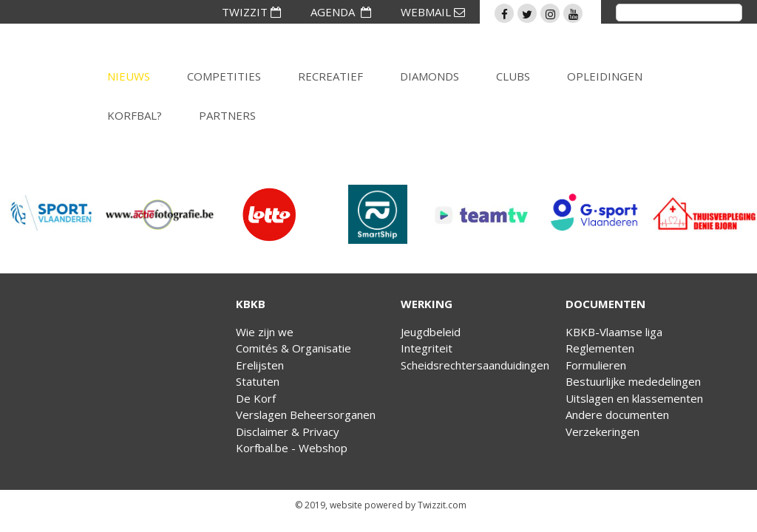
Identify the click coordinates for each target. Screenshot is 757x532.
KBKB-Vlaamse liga (614, 332)
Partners (227, 115)
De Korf (256, 398)
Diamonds (430, 76)
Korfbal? (135, 115)
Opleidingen (605, 76)
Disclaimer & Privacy (288, 432)
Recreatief (330, 76)
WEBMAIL (433, 12)
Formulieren (596, 365)
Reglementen (600, 348)
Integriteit (427, 348)
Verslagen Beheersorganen (306, 415)
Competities (224, 76)
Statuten (258, 381)
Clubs (513, 76)
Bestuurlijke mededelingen (633, 381)
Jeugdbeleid (431, 332)
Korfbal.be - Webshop (292, 448)
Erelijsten (260, 365)
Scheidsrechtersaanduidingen (475, 365)
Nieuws (129, 76)
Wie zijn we (265, 332)
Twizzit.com (442, 505)
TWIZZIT (251, 12)
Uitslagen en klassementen (634, 398)
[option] (54, 214)
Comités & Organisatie (293, 348)
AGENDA (341, 12)
